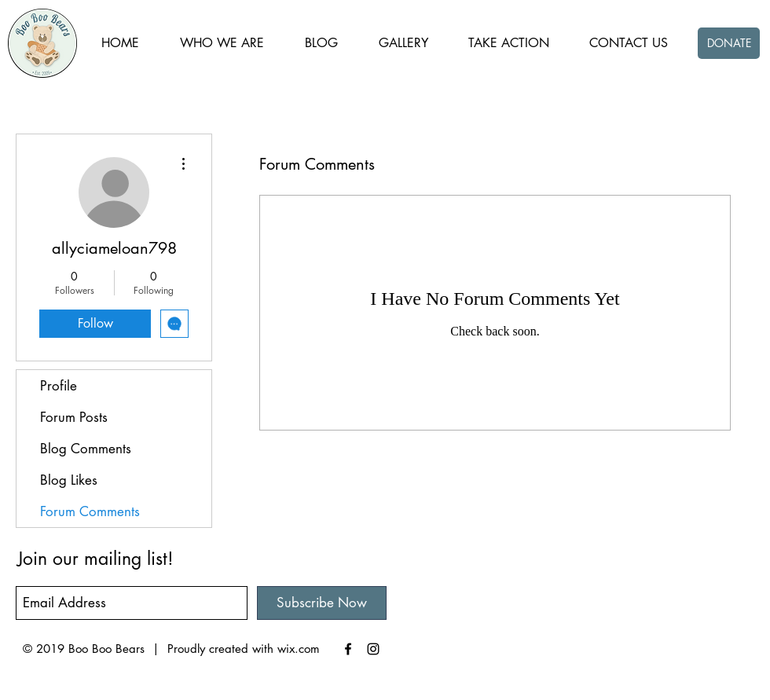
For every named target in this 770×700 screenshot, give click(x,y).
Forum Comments (90, 511)
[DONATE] (729, 43)
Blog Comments (86, 449)
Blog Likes (69, 480)
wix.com (299, 649)
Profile (59, 386)
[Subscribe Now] (322, 603)
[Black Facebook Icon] (348, 649)
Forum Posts (74, 417)
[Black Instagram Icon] (373, 649)
